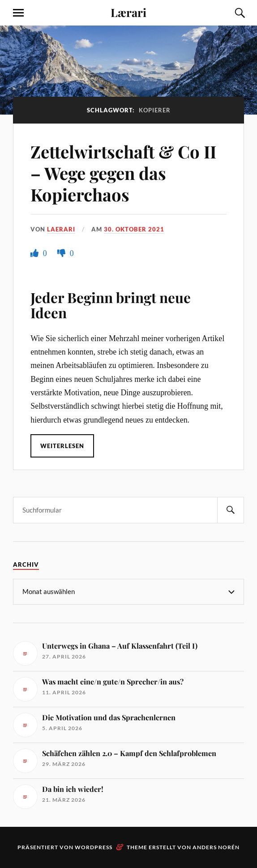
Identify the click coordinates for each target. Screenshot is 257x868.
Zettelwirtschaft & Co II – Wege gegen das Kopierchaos (123, 173)
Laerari (61, 229)
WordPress (94, 847)
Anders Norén (216, 847)
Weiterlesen (62, 446)
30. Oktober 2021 (134, 229)
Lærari (128, 12)
